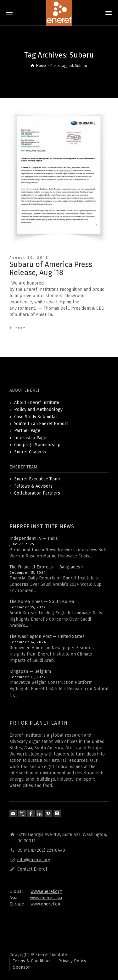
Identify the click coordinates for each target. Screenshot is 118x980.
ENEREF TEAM (23, 467)
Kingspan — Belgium (30, 671)
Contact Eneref (32, 869)
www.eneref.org (46, 891)
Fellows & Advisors (33, 486)
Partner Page (27, 431)
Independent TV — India (34, 538)
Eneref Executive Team (37, 479)
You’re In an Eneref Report (41, 424)
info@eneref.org (34, 860)
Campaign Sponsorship (37, 445)
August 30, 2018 (29, 258)
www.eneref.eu (45, 904)
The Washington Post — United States (47, 637)
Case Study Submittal (36, 417)
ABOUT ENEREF (25, 390)
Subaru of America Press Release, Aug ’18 (51, 269)
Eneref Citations (30, 452)
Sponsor (21, 967)
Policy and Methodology (38, 410)
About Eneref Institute (37, 403)
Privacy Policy (72, 961)
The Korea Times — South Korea (42, 602)
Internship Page (30, 438)
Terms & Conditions (32, 961)
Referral (20, 328)
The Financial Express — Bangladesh (46, 567)
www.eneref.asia (46, 898)
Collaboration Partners (37, 493)
